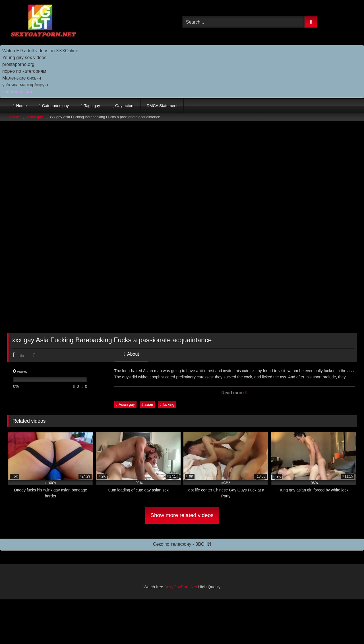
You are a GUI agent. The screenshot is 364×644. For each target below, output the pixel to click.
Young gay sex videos (24, 58)
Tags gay (92, 106)
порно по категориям (24, 71)
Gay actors (125, 106)
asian (147, 404)
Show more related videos (182, 515)
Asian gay (35, 117)
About (131, 354)
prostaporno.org (18, 64)
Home (21, 106)
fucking (167, 404)
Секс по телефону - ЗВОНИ (182, 544)
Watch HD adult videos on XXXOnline (40, 51)
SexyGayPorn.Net (181, 587)
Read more (234, 393)
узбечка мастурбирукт (25, 85)
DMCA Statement (162, 106)
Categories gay (55, 106)
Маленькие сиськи (22, 78)
